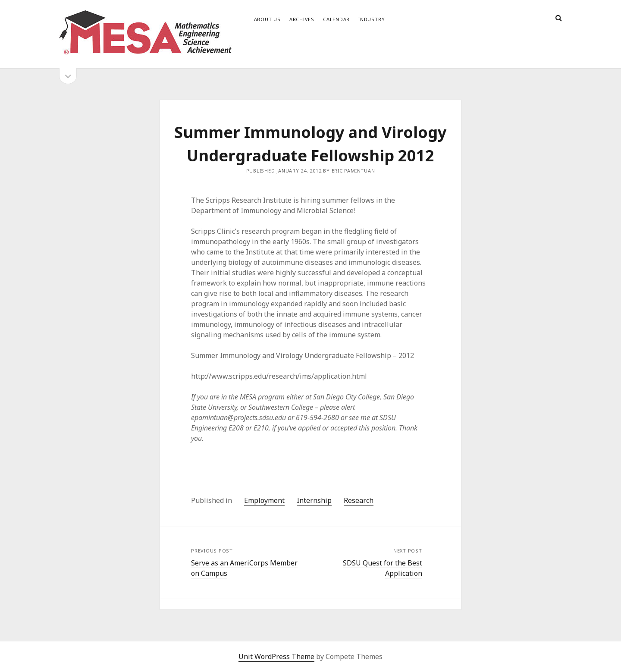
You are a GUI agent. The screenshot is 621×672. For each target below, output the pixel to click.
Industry (372, 19)
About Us (267, 19)
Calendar (336, 19)
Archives (302, 19)
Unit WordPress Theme (276, 656)
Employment (264, 500)
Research (359, 500)
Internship (314, 500)
